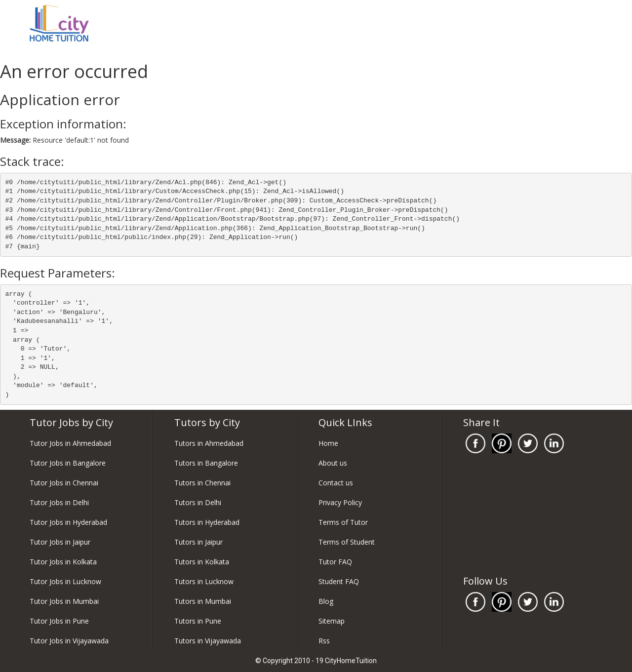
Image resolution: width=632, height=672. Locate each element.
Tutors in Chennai (202, 483)
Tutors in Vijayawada (208, 641)
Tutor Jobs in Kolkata (63, 562)
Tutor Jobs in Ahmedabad (70, 443)
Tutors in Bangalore (206, 463)
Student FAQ (339, 581)
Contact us (336, 483)
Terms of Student (347, 542)
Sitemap (332, 621)
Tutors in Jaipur (198, 542)
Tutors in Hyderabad (207, 522)
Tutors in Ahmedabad (209, 443)
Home (328, 443)
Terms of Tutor (343, 522)
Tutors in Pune (198, 621)
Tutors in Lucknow (204, 581)
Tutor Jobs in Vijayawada (69, 641)
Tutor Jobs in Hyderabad (68, 522)
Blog (326, 601)
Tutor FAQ (335, 562)
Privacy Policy (340, 502)
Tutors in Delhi (198, 502)
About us (333, 463)
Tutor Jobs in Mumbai (64, 601)
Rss (324, 641)
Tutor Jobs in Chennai (64, 483)
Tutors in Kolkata (202, 562)
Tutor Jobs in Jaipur (60, 542)
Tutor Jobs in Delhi (59, 502)
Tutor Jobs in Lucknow (65, 581)
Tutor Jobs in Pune (59, 621)
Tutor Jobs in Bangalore (68, 463)
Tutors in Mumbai (203, 601)
